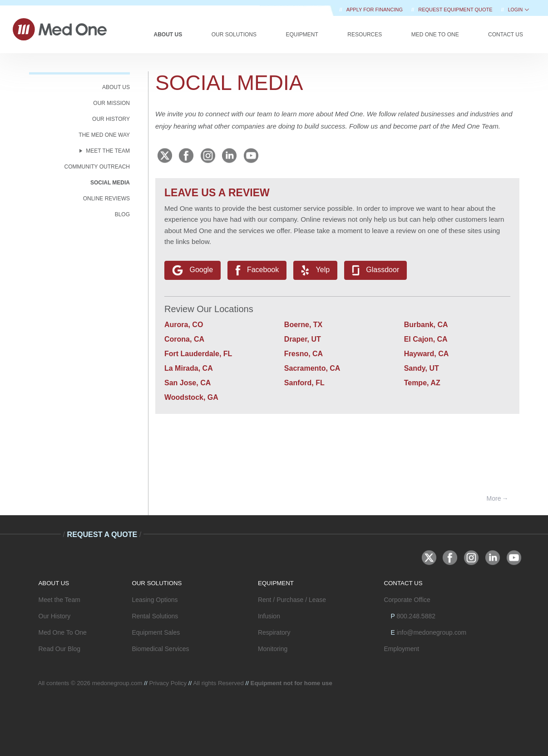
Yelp (315, 270)
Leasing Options (155, 600)
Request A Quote (102, 534)
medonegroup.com (117, 683)
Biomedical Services (160, 649)
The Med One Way (104, 135)
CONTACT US (403, 583)
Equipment (302, 35)
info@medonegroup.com (432, 632)
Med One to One (435, 35)
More (494, 498)
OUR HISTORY (111, 119)
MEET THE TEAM (108, 151)
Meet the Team (59, 600)
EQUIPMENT (276, 583)
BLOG (122, 214)
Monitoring (273, 649)
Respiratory (274, 632)
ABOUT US (116, 87)
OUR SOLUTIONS (157, 583)
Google (193, 270)
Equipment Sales (156, 632)
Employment (401, 649)
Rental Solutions (155, 616)
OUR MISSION (111, 103)
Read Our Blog (60, 649)
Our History (55, 616)
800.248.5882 (416, 616)
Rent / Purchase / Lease (292, 600)
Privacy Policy (168, 683)
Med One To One (63, 632)
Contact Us (506, 35)
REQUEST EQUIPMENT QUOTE (456, 10)
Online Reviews (106, 199)
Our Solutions (234, 35)
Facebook (257, 270)
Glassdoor (376, 270)
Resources (365, 35)
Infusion (269, 616)
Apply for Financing (375, 10)
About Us (168, 35)
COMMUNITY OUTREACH (97, 167)
